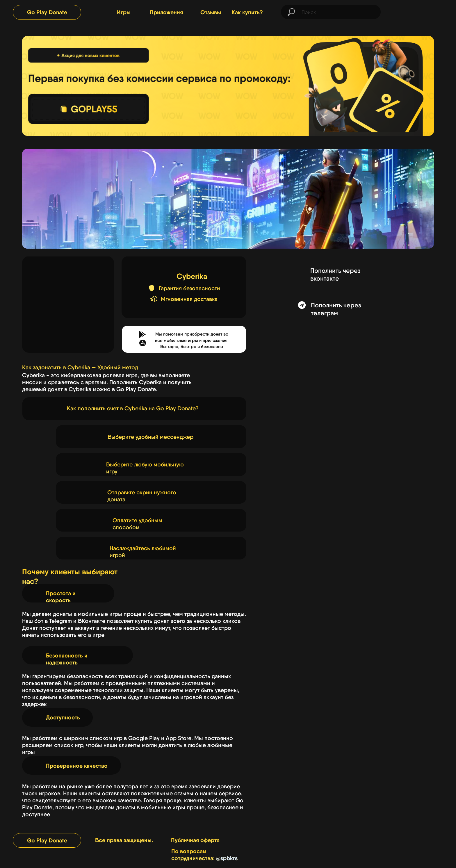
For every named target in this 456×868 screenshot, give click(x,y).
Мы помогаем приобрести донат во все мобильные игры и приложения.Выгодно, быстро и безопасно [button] (192, 340)
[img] (421, 12)
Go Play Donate (47, 12)
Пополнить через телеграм (336, 309)
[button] (143, 343)
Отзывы (211, 12)
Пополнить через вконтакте (335, 275)
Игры (124, 12)
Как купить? (247, 12)
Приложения (166, 12)
